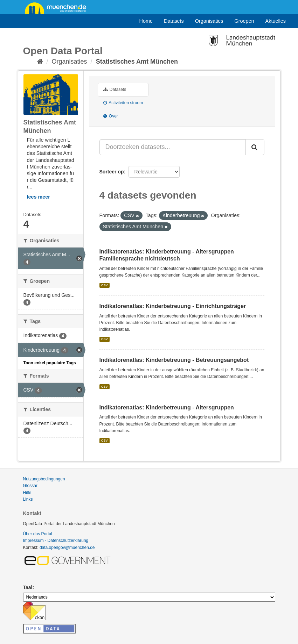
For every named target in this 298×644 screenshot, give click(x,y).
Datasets (174, 21)
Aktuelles (276, 21)
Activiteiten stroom (123, 103)
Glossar (30, 486)
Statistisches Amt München (137, 62)
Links (28, 499)
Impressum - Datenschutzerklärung (56, 541)
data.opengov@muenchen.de (67, 548)
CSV (105, 285)
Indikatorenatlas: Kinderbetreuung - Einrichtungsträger (173, 306)
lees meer (39, 197)
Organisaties (209, 21)
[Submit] (255, 147)
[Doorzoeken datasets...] (173, 147)
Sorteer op (112, 172)
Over (111, 116)
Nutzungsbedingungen (44, 479)
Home (146, 21)
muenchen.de (58, 8)
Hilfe (27, 493)
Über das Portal (38, 534)
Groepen (244, 21)
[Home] (40, 62)
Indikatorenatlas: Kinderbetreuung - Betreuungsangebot (174, 360)
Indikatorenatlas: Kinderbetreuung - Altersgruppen (167, 407)
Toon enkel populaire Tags (50, 363)
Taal (28, 587)
